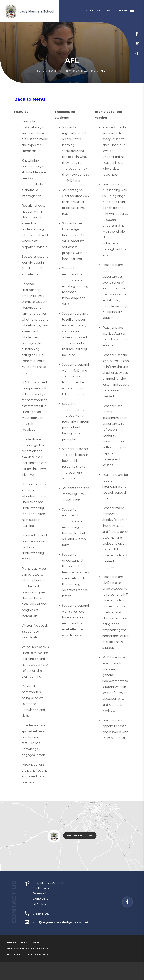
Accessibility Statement (28, 948)
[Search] (137, 53)
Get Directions (82, 836)
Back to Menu (30, 99)
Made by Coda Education (28, 955)
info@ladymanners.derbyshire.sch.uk (61, 922)
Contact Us (98, 11)
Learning (55, 71)
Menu (124, 11)
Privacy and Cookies (25, 942)
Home (41, 71)
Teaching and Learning (81, 71)
